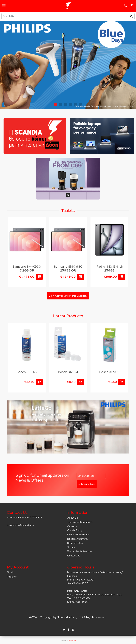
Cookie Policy (75, 530)
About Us (73, 518)
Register (12, 577)
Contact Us (74, 556)
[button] (56, 105)
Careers (72, 526)
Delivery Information (79, 535)
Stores (71, 547)
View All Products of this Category (68, 296)
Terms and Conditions (80, 522)
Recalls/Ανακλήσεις (78, 539)
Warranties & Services (80, 551)
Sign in (11, 572)
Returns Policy (75, 543)
